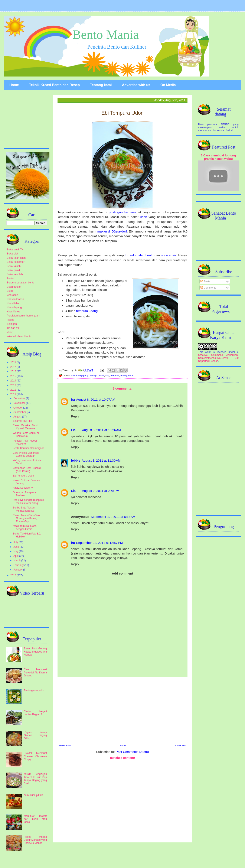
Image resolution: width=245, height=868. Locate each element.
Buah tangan (14, 287)
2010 (14, 575)
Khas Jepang (14, 307)
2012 (14, 390)
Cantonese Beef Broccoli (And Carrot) (27, 469)
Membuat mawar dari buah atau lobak (35, 819)
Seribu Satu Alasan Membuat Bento (24, 509)
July (16, 542)
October (18, 408)
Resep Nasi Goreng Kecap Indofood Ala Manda (35, 652)
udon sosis (169, 255)
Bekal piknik (14, 270)
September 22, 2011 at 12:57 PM (99, 543)
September (20, 412)
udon (143, 217)
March (17, 560)
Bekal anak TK (15, 250)
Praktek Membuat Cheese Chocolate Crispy (35, 756)
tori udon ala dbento (139, 255)
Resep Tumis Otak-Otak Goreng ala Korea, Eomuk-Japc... (26, 518)
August (18, 417)
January (18, 570)
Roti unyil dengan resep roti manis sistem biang (28, 501)
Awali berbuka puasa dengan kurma (25, 527)
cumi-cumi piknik (33, 795)
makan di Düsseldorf (112, 231)
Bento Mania (106, 35)
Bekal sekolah (15, 274)
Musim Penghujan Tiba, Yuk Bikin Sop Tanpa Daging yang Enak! (35, 779)
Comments (208, 288)
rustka (101, 376)
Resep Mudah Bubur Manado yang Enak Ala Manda (35, 840)
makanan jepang (80, 376)
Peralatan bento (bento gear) (23, 316)
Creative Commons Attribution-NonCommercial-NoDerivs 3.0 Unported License (218, 358)
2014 (14, 381)
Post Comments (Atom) (132, 752)
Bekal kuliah (14, 266)
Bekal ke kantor (16, 262)
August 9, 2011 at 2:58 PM (101, 491)
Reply (75, 416)
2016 (14, 371)
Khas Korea (14, 312)
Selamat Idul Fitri (22, 421)
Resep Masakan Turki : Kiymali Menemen (26, 427)
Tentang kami (101, 85)
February (19, 565)
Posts (205, 282)
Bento (10, 279)
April (16, 556)
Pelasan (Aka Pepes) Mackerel (25, 442)
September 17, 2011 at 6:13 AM (113, 517)
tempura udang (87, 311)
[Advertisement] (122, 710)
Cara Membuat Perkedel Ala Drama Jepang (35, 672)
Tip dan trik (13, 328)
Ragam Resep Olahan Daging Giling (35, 735)
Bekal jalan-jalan (16, 258)
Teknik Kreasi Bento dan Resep (54, 85)
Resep (93, 376)
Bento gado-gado (34, 690)
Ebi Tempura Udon (23, 476)
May (16, 552)
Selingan (12, 324)
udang (124, 376)
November (20, 403)
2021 (14, 363)
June (17, 547)
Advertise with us (136, 85)
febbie (76, 460)
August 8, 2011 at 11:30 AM (101, 460)
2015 (14, 376)
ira (73, 399)
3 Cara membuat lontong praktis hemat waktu (218, 157)
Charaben (12, 295)
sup (107, 376)
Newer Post (65, 745)
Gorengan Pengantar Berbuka (25, 494)
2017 (14, 367)
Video (10, 332)
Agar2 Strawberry (23, 488)
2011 (14, 394)
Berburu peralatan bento (21, 283)
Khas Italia (13, 303)
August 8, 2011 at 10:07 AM (96, 399)
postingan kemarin (122, 212)
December (20, 399)
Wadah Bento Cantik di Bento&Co (26, 435)
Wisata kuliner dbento (19, 336)
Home (14, 85)
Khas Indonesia (16, 299)
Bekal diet (12, 254)
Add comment (122, 573)
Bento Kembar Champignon (29, 448)
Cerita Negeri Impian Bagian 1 (35, 713)
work (208, 352)
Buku (10, 291)
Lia (73, 430)
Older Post (181, 745)
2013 (14, 385)
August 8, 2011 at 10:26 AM (102, 430)
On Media (168, 85)
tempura (115, 376)
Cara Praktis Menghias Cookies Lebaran (26, 454)
